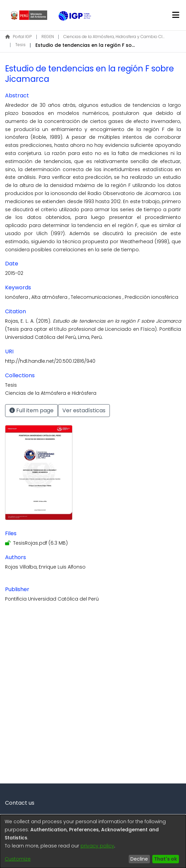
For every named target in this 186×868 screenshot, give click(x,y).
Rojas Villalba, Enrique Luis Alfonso (45, 567)
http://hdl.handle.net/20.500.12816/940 (50, 361)
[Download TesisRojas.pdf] (36, 543)
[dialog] (93, 841)
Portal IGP (19, 37)
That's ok (165, 859)
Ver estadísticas (84, 410)
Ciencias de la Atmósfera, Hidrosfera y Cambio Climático (114, 37)
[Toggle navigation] (176, 15)
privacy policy (97, 846)
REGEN (48, 37)
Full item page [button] (32, 410)
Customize (18, 859)
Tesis (20, 45)
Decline (139, 859)
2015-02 (14, 273)
